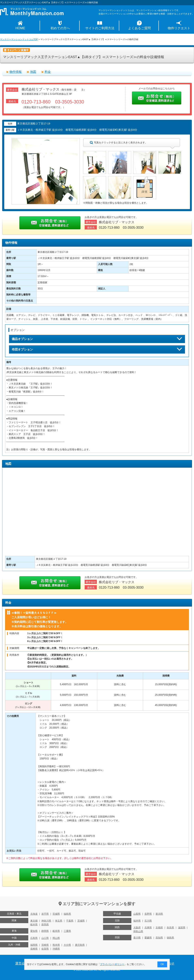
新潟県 (159, 914)
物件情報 (16, 72)
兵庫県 (148, 928)
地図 (33, 72)
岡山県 (56, 938)
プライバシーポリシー (112, 964)
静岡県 (45, 931)
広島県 (34, 938)
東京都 (34, 921)
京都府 (159, 928)
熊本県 (56, 945)
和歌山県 (138, 931)
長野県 (148, 914)
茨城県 (81, 921)
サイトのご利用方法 (100, 28)
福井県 (137, 921)
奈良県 (170, 928)
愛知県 (34, 931)
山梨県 (137, 914)
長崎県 (34, 949)
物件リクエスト (179, 28)
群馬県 (45, 925)
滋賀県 (182, 928)
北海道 (34, 914)
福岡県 (34, 945)
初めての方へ (60, 28)
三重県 (67, 931)
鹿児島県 (80, 945)
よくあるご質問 (139, 28)
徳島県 (170, 938)
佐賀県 (45, 949)
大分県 (67, 945)
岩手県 (45, 914)
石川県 (148, 921)
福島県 (67, 914)
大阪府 (137, 928)
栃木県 (34, 925)
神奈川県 (46, 921)
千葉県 (70, 921)
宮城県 (56, 914)
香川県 (137, 938)
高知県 (159, 938)
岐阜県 (56, 931)
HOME (20, 28)
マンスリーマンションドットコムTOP (19, 39)
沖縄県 (56, 949)
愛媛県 (148, 938)
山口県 (45, 938)
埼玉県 (59, 921)
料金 (48, 72)
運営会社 (22, 963)
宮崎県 (45, 945)
